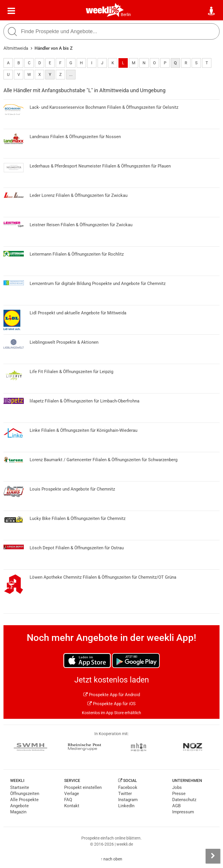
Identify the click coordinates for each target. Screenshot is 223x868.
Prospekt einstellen (83, 787)
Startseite (20, 787)
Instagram (128, 800)
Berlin (126, 15)
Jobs (177, 787)
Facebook (128, 787)
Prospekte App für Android (112, 695)
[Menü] (11, 11)
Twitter (125, 794)
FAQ (68, 800)
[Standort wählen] (212, 11)
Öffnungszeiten (25, 794)
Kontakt (72, 806)
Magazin (18, 812)
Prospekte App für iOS (111, 704)
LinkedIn (126, 806)
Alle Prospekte (24, 800)
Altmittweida (16, 48)
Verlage (72, 794)
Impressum (183, 812)
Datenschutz (184, 800)
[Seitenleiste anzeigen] (213, 856)
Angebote (19, 806)
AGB (176, 806)
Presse (179, 794)
